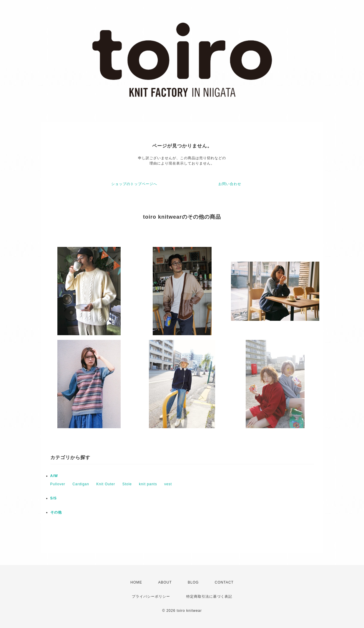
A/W (54, 476)
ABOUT (165, 582)
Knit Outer (106, 484)
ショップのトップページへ (134, 184)
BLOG (193, 582)
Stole (127, 484)
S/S (54, 498)
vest (168, 484)
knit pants (148, 484)
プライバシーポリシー (151, 597)
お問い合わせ (230, 184)
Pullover (58, 484)
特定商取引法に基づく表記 (209, 597)
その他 (56, 512)
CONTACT (224, 582)
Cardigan (81, 484)
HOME (136, 582)
